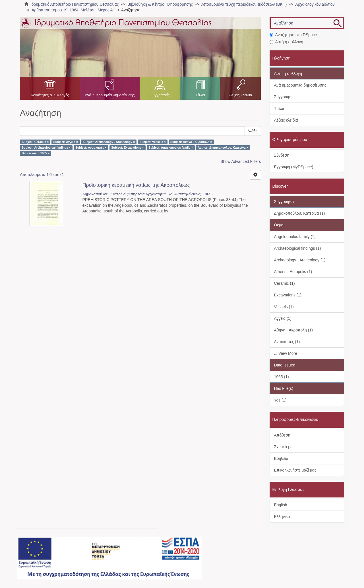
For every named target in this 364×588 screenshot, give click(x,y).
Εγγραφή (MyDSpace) (294, 167)
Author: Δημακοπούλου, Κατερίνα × (223, 147)
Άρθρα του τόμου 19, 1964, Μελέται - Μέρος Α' (73, 10)
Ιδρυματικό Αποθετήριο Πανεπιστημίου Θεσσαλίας (75, 4)
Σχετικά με (283, 447)
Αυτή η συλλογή (287, 42)
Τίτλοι (200, 95)
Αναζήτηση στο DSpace (293, 35)
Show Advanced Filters (241, 161)
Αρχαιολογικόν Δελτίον (315, 4)
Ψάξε (253, 131)
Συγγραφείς (160, 95)
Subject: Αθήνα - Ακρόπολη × (191, 142)
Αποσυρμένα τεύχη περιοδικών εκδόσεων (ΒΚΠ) (244, 4)
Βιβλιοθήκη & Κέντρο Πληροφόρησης (160, 4)
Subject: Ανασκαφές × (91, 147)
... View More (286, 353)
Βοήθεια (281, 458)
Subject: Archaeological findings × (46, 147)
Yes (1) (280, 400)
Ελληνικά (282, 517)
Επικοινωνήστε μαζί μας (295, 470)
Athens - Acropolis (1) (293, 272)
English (281, 505)
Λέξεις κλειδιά (241, 95)
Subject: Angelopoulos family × (171, 147)
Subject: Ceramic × (35, 142)
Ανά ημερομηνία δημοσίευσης (110, 95)
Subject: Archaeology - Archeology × (109, 142)
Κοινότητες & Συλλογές (50, 95)
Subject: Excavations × (128, 147)
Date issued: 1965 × (36, 153)
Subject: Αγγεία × (66, 142)
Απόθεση (282, 435)
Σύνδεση (282, 155)
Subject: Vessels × (153, 142)
